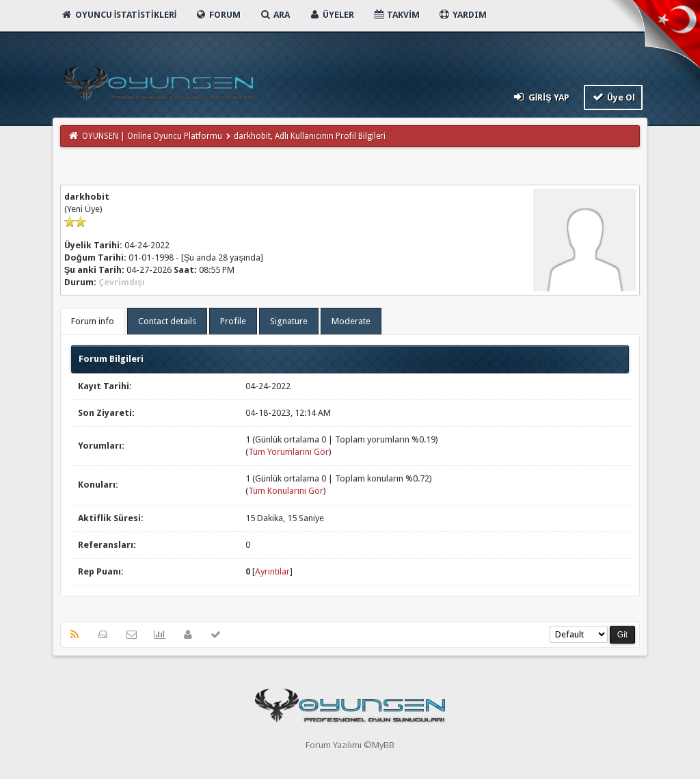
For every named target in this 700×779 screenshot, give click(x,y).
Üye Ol (614, 97)
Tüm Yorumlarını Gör (288, 452)
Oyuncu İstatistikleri (119, 15)
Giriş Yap (540, 97)
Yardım (462, 15)
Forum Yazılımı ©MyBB (350, 745)
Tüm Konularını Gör (286, 491)
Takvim (396, 15)
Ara (274, 15)
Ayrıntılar (272, 571)
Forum (218, 15)
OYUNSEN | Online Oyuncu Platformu (152, 136)
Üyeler (331, 15)
